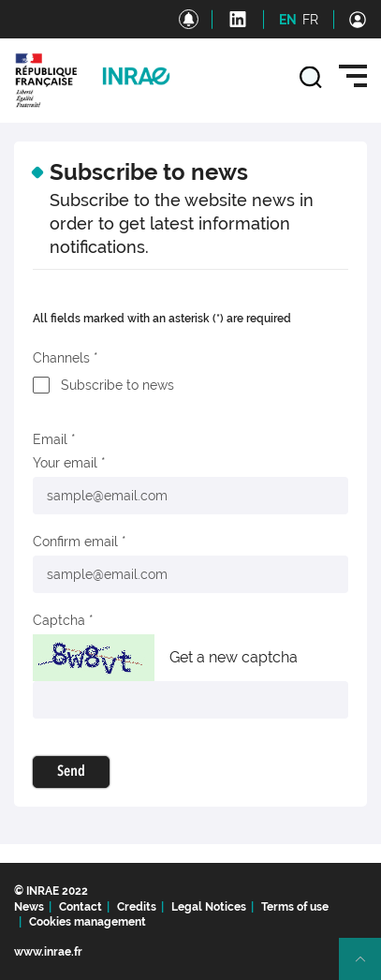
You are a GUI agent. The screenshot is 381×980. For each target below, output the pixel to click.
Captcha (59, 620)
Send (71, 772)
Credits (137, 907)
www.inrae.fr (48, 952)
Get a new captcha (234, 657)
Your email (65, 463)
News (29, 907)
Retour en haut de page (368, 967)
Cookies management (88, 922)
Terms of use (295, 907)
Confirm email (75, 542)
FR (310, 20)
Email (50, 439)
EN (288, 20)
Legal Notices (209, 907)
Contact (81, 907)
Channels (61, 358)
